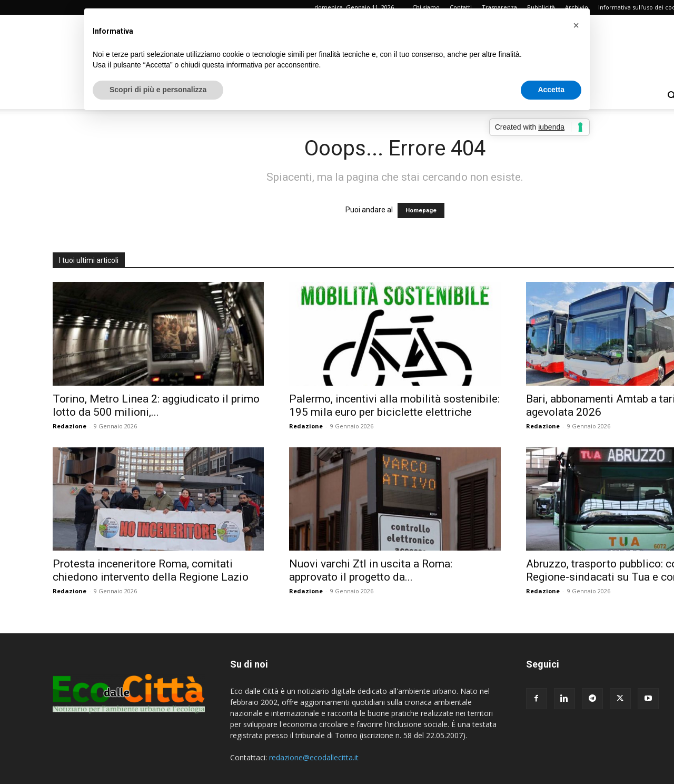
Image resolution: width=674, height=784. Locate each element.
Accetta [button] (551, 90)
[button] (576, 25)
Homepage (421, 210)
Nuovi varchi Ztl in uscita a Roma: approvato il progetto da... (371, 570)
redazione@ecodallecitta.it (314, 757)
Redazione (70, 426)
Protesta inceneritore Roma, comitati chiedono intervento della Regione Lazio (151, 570)
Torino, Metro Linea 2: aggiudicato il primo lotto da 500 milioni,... (156, 405)
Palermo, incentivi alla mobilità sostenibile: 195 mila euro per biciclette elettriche (394, 405)
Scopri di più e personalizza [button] (158, 90)
